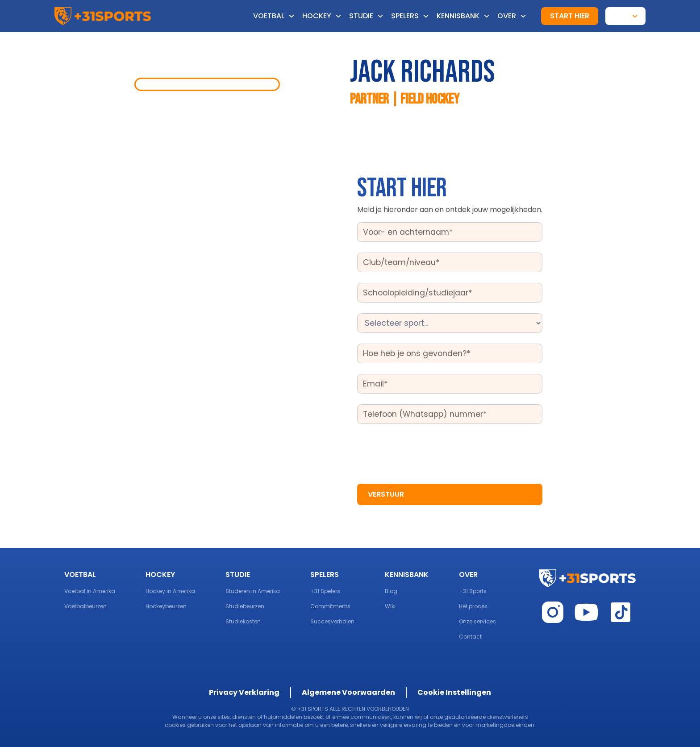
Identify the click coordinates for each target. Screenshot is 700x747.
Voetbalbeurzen (85, 606)
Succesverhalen (332, 621)
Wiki (390, 606)
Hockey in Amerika (170, 591)
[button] (278, 16)
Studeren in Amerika (253, 591)
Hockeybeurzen (166, 606)
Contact (470, 637)
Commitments (330, 606)
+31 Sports (473, 591)
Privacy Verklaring (244, 692)
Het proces (473, 606)
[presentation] (425, 452)
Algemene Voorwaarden (348, 692)
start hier (570, 16)
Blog (391, 591)
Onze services (477, 621)
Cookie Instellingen (454, 692)
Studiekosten (243, 621)
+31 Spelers (325, 591)
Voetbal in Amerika (90, 591)
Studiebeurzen (245, 606)
